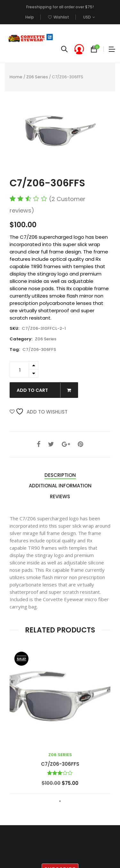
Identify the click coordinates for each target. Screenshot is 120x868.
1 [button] (60, 801)
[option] (60, 132)
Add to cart (47, 390)
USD (87, 17)
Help (30, 17)
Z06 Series (37, 77)
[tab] (60, 475)
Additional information (60, 486)
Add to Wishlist (42, 412)
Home (16, 77)
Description (60, 475)
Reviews (60, 496)
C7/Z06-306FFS (39, 349)
